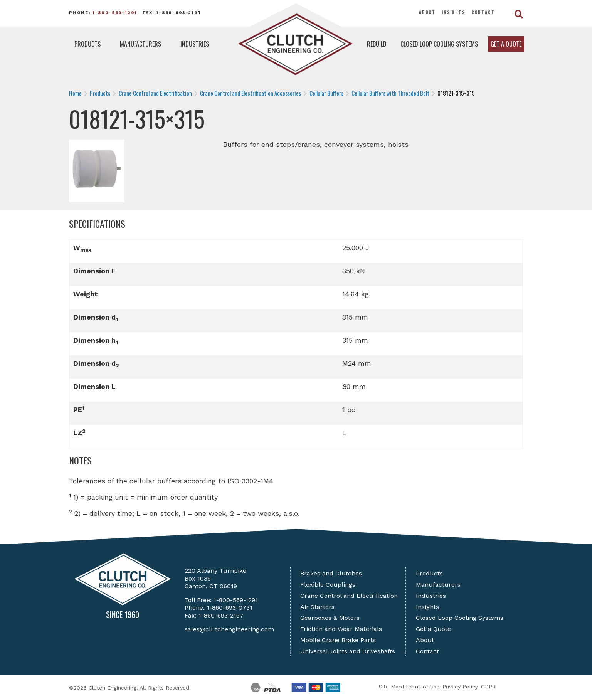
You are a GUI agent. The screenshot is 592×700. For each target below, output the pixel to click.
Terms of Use (422, 687)
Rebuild (377, 44)
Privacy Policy (460, 687)
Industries (195, 44)
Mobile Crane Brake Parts (338, 640)
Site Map (390, 687)
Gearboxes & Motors (330, 618)
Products (87, 44)
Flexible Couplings (328, 585)
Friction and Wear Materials (341, 629)
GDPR (488, 687)
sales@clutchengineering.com (229, 629)
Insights (453, 12)
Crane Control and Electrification (349, 596)
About (427, 12)
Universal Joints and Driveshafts (348, 651)
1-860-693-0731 (230, 608)
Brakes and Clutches (331, 573)
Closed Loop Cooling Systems (439, 44)
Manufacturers (140, 44)
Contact (483, 12)
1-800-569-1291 (115, 13)
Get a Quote (506, 44)
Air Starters (317, 607)
